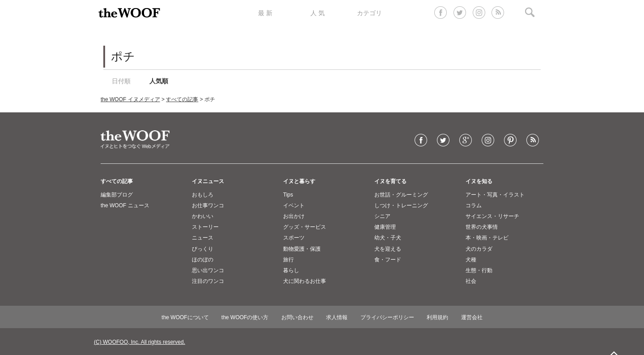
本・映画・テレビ (487, 238)
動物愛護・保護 (302, 249)
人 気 (318, 13)
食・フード (388, 260)
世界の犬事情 (482, 227)
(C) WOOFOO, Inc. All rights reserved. (140, 342)
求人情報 (337, 317)
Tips (288, 195)
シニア (382, 216)
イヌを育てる (390, 181)
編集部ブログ (117, 195)
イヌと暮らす (299, 181)
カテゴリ (369, 13)
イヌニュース (208, 181)
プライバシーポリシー (387, 317)
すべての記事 (182, 99)
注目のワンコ (208, 281)
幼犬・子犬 (388, 238)
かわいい (203, 216)
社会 (471, 281)
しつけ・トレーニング (401, 205)
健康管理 (385, 227)
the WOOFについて (185, 317)
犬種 (471, 260)
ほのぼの (203, 260)
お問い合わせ (297, 317)
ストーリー (205, 227)
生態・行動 (479, 270)
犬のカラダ (479, 249)
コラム (474, 205)
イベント (294, 205)
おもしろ (203, 195)
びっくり (203, 249)
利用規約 (437, 317)
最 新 (265, 13)
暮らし (291, 270)
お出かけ (294, 216)
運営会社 (472, 317)
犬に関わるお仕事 (305, 281)
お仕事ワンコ (208, 205)
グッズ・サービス (305, 227)
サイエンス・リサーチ (492, 216)
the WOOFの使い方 (245, 317)
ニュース (203, 238)
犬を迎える (388, 249)
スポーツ (294, 238)
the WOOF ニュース (125, 205)
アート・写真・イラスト (495, 195)
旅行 (288, 260)
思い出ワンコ (208, 270)
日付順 (121, 81)
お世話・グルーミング (401, 195)
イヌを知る (479, 181)
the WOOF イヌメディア (130, 99)
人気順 (159, 81)
